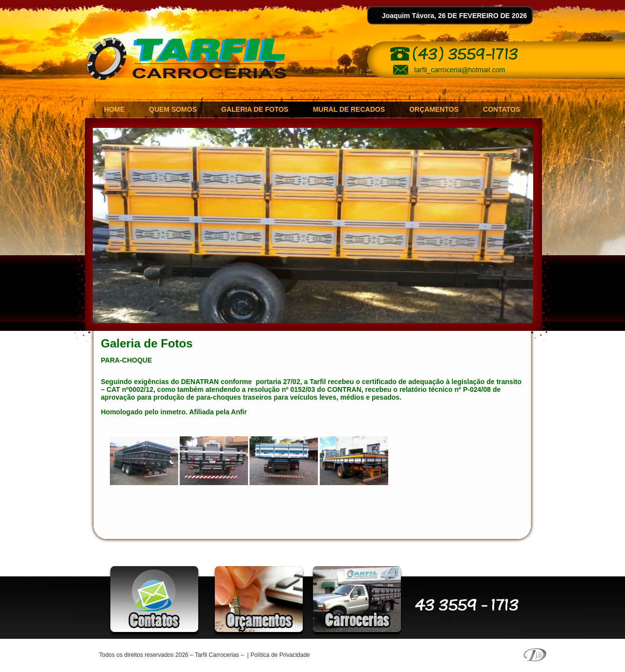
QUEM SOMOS (173, 109)
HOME (114, 109)
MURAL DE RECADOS (349, 109)
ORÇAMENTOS (434, 109)
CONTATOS (501, 109)
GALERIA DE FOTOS (255, 109)
